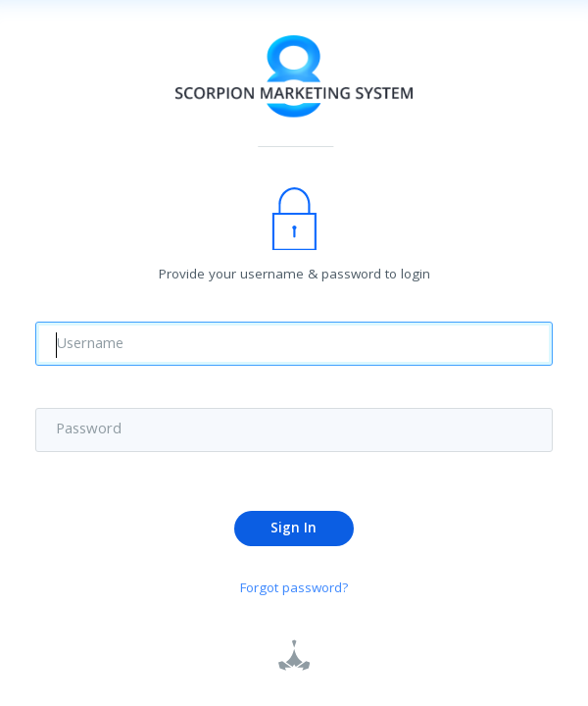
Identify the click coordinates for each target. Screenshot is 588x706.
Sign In (294, 530)
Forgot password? (294, 591)
